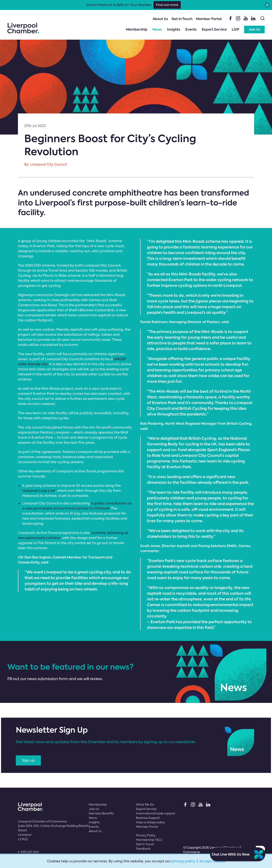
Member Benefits (101, 813)
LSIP (235, 29)
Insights (174, 29)
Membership (137, 29)
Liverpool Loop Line (39, 491)
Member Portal (209, 19)
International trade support (156, 813)
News (157, 29)
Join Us (254, 29)
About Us (160, 19)
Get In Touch (182, 19)
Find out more (167, 5)
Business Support (148, 818)
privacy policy (183, 861)
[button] (267, 5)
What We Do (145, 805)
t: (28, 852)
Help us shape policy (150, 822)
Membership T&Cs (149, 840)
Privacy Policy (146, 835)
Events (191, 29)
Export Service (214, 29)
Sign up (28, 760)
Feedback (143, 849)
